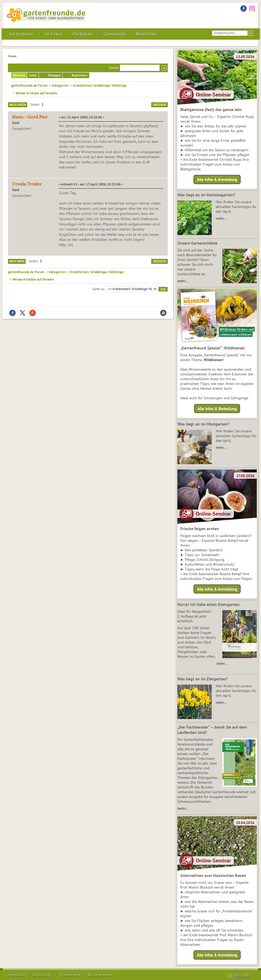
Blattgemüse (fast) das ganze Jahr (211, 109)
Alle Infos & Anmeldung (217, 179)
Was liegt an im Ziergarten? (202, 679)
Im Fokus (53, 34)
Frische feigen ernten (200, 529)
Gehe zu (98, 289)
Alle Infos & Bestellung (217, 408)
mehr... (183, 808)
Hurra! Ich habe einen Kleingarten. (209, 604)
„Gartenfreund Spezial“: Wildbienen (213, 348)
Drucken (159, 105)
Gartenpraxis (22, 34)
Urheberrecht (70, 975)
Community (115, 34)
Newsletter (147, 34)
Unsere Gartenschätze (197, 243)
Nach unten (18, 105)
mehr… (221, 218)
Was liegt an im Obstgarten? (203, 424)
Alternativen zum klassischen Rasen (213, 875)
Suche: (114, 68)
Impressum (17, 975)
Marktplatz (83, 34)
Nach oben (17, 261)
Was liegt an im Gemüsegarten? (206, 195)
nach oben (242, 975)
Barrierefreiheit (100, 975)
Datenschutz (42, 975)
